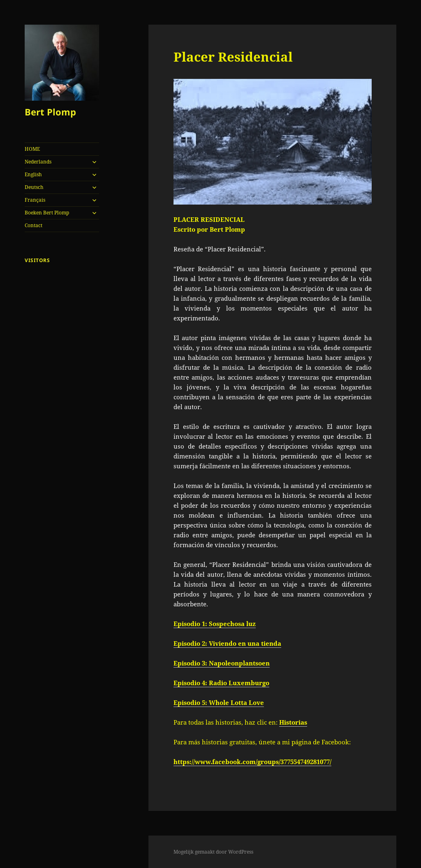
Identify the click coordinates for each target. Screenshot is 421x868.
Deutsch (34, 187)
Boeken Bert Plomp (47, 213)
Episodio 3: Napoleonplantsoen (222, 663)
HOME (32, 149)
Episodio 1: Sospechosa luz (215, 624)
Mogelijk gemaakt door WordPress (213, 852)
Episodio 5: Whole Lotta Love (219, 702)
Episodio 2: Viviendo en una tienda (227, 643)
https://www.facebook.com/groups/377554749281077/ (252, 762)
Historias (293, 722)
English (33, 174)
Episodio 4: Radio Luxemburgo (221, 683)
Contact (34, 225)
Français (35, 200)
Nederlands (38, 162)
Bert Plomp (50, 112)
